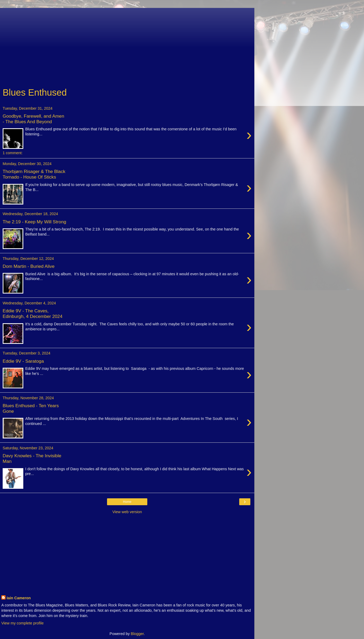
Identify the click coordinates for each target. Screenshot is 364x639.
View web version (127, 512)
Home (127, 502)
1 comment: (13, 153)
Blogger (137, 634)
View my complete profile (23, 623)
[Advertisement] (127, 45)
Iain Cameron (19, 598)
